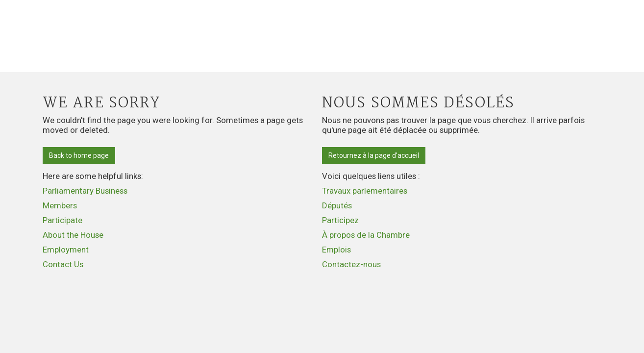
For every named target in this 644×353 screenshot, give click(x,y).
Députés (337, 205)
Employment (66, 250)
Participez (340, 220)
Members (60, 205)
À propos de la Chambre (366, 235)
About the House (73, 235)
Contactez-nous (351, 264)
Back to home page (79, 155)
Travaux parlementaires (365, 191)
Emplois (336, 250)
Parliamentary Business (85, 191)
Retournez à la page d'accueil (374, 155)
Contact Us (63, 264)
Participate (62, 220)
